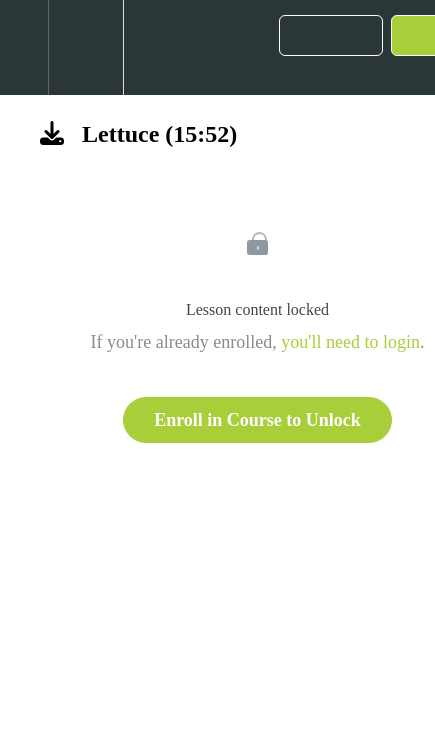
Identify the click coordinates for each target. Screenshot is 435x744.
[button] (24, 47)
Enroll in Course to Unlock (257, 420)
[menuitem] (85, 47)
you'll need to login (350, 342)
